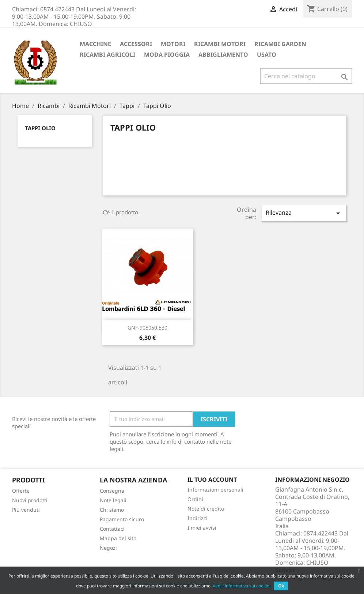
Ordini (195, 499)
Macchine (95, 44)
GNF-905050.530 (147, 328)
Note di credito (206, 509)
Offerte (21, 491)
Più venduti (26, 510)
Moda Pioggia (167, 54)
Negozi (108, 548)
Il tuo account (212, 480)
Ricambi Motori (220, 44)
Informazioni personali (215, 490)
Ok (281, 586)
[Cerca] (306, 76)
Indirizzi (198, 518)
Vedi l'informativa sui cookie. (242, 586)
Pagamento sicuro (122, 519)
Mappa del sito (118, 538)
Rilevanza (304, 213)
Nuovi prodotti (30, 500)
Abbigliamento (223, 54)
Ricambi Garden (280, 44)
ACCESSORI (136, 44)
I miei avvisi (202, 528)
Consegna (112, 491)
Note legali (113, 500)
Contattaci (112, 529)
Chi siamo (112, 510)
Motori (173, 44)
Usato (267, 54)
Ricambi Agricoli (107, 54)
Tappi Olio (40, 128)
